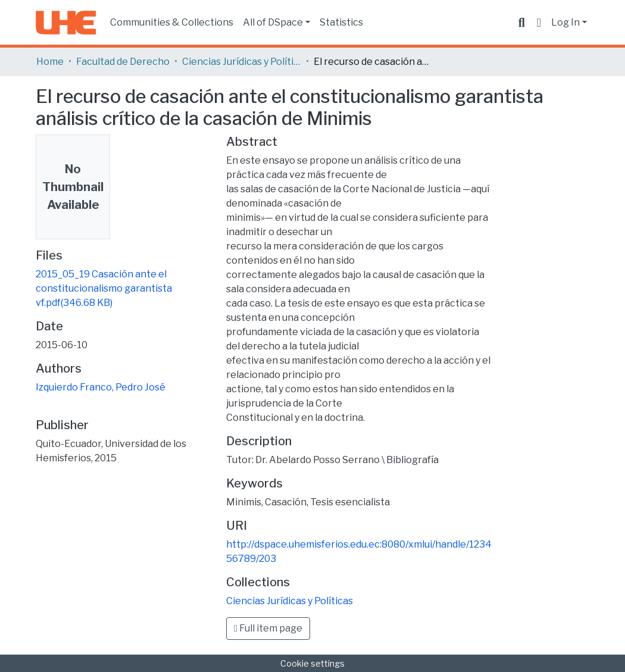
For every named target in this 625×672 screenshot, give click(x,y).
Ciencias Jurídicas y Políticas (242, 62)
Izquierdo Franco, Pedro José (101, 387)
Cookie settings (312, 663)
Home (50, 62)
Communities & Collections (172, 22)
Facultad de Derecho (123, 62)
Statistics (341, 22)
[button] (539, 23)
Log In (565, 22)
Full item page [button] (268, 628)
